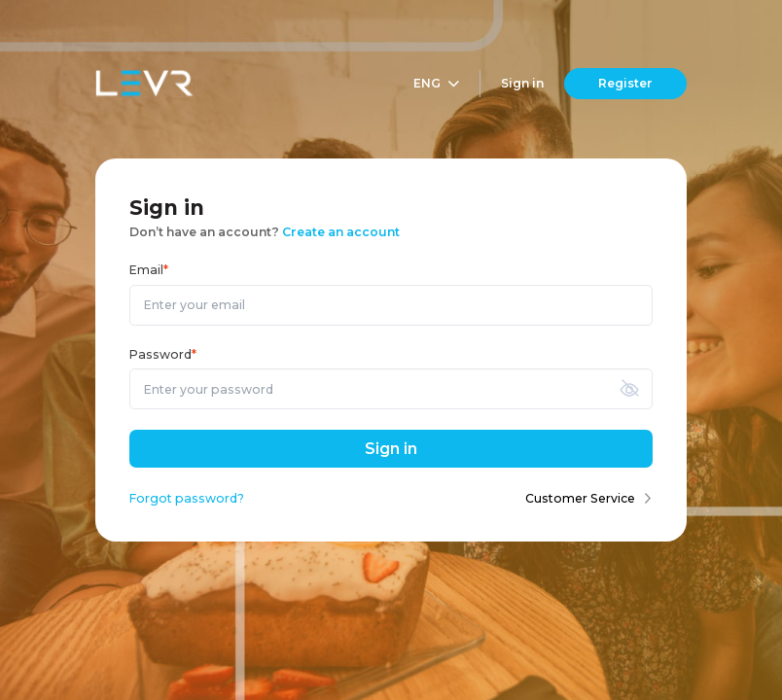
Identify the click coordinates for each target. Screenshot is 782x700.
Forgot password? (187, 498)
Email (149, 270)
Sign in (522, 83)
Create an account (341, 232)
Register (625, 83)
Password (163, 354)
